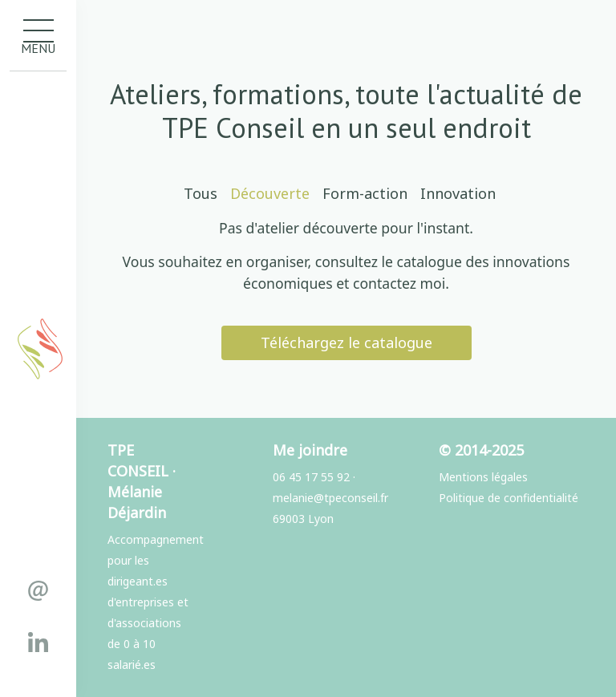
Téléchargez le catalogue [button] (346, 342)
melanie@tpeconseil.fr (330, 498)
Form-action (365, 193)
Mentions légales (483, 477)
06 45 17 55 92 (311, 477)
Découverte (270, 193)
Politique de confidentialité (509, 498)
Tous (201, 193)
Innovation (458, 193)
